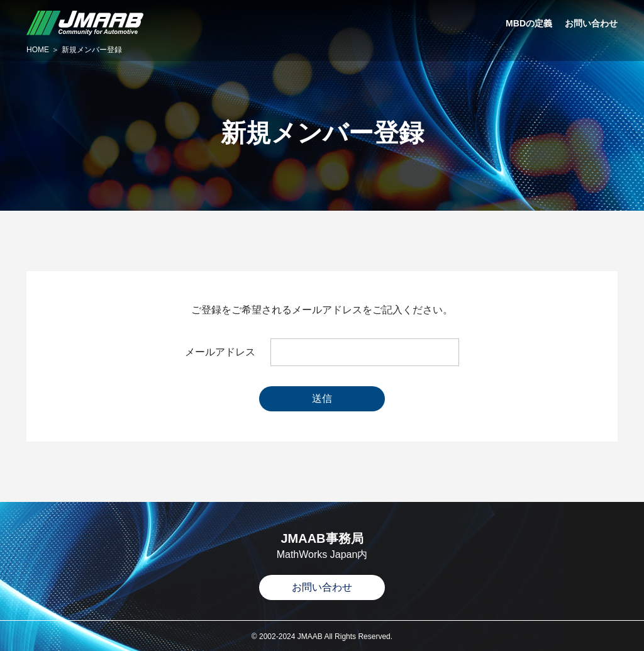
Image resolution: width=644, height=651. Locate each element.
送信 (322, 398)
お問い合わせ (322, 587)
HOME (38, 50)
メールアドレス (220, 352)
